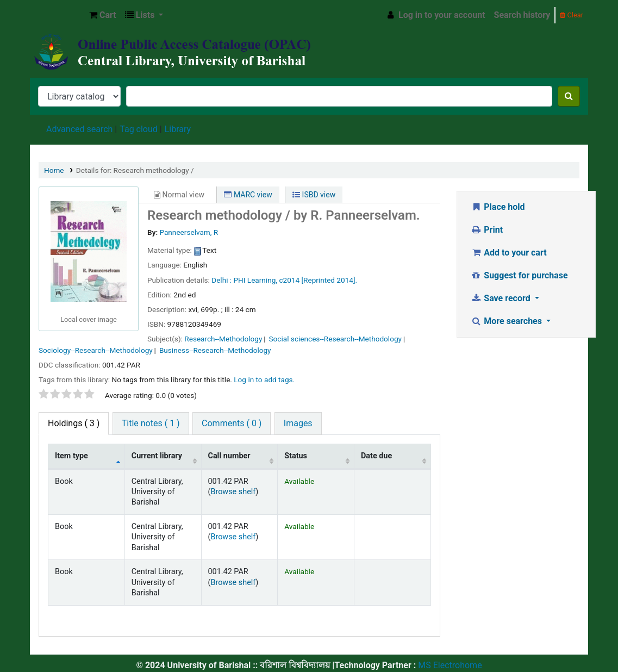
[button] (103, 15)
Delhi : (221, 280)
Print (487, 230)
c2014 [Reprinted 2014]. (318, 280)
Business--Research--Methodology (215, 350)
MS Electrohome (449, 665)
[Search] (569, 96)
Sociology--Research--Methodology (96, 350)
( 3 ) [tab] (74, 423)
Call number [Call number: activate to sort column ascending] (229, 456)
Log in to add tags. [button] (264, 379)
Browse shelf (233, 492)
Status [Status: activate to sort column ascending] (296, 456)
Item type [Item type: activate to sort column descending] (71, 456)
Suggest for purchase (519, 275)
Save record (502, 298)
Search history (522, 15)
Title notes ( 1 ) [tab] (151, 423)
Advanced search (79, 129)
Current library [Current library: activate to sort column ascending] (157, 456)
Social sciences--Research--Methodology (335, 339)
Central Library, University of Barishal (58, 15)
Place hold (498, 207)
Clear (572, 15)
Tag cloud (139, 129)
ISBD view (314, 195)
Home (54, 170)
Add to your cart (509, 253)
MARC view (248, 195)
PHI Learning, (256, 280)
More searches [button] (507, 321)
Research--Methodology (223, 339)
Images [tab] (298, 423)
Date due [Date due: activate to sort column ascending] (376, 456)
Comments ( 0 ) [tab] (232, 423)
